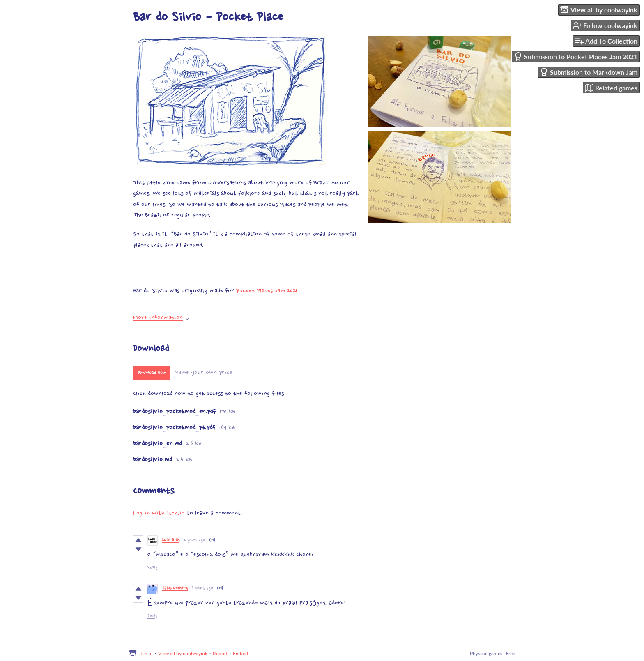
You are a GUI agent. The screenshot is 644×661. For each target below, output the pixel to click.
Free (511, 653)
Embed (240, 653)
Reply (152, 568)
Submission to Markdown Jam (589, 72)
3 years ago (202, 588)
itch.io (146, 653)
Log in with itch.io (159, 513)
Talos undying (175, 588)
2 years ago (194, 540)
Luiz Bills (171, 540)
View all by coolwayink (183, 653)
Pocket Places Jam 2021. (268, 291)
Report (220, 653)
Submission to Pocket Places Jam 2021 (576, 56)
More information (161, 318)
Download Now (152, 373)
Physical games (486, 653)
